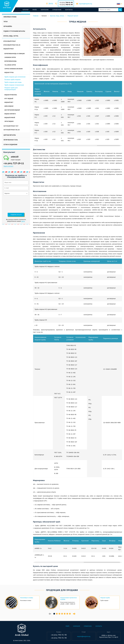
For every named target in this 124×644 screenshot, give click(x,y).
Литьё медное (9, 121)
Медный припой (10, 118)
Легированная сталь (11, 140)
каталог (26, 10)
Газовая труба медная (12, 80)
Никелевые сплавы (10, 17)
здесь (23, 221)
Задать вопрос (8, 166)
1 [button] (54, 614)
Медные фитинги (10, 114)
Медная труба (105, 598)
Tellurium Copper (10, 65)
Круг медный (9, 99)
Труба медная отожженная (14, 85)
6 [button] (67, 614)
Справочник (57, 10)
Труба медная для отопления (15, 77)
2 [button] (57, 614)
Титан (6, 22)
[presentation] (11, 204)
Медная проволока (11, 95)
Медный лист (9, 102)
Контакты (69, 10)
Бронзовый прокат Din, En (12, 45)
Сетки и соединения (10, 145)
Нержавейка (8, 26)
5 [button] (65, 614)
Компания (45, 10)
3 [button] (59, 614)
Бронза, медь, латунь (11, 36)
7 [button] (70, 614)
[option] (22, 603)
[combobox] (51, 4)
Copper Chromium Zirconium (14, 69)
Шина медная (9, 106)
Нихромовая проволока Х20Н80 (68, 599)
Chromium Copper (10, 57)
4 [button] (62, 614)
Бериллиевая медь (11, 61)
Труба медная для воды (13, 82)
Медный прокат (9, 49)
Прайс (35, 10)
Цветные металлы (10, 135)
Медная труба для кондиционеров (11, 89)
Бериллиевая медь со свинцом (15, 54)
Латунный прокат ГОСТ (11, 126)
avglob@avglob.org (86, 4)
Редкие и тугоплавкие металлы (14, 31)
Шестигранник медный (12, 110)
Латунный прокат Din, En (12, 130)
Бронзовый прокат (10, 41)
